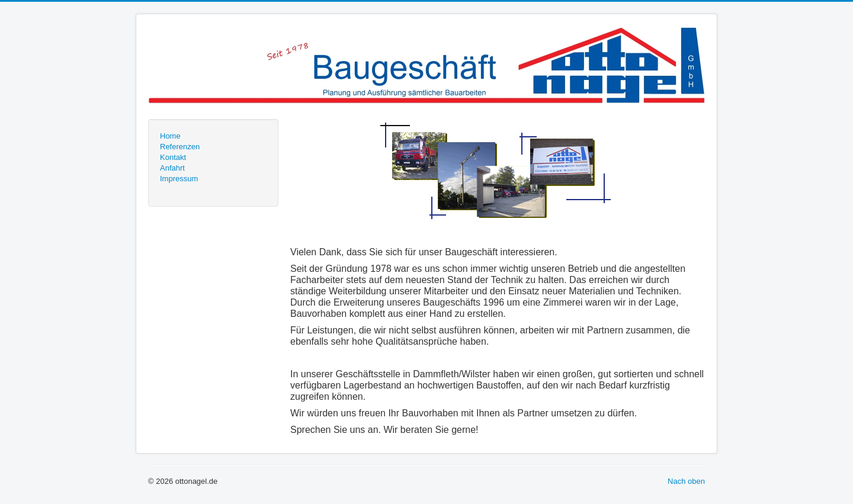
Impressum (179, 179)
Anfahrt (172, 168)
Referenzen (180, 147)
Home (170, 136)
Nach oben (686, 481)
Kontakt (173, 157)
